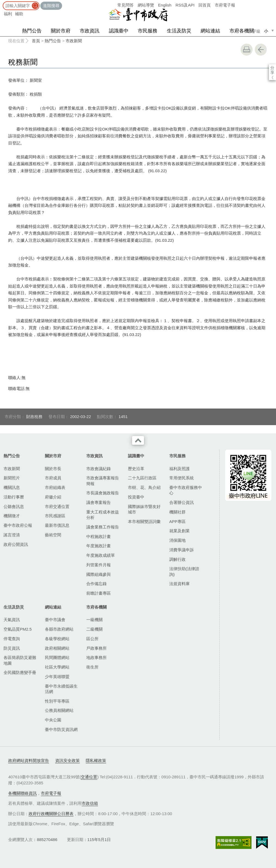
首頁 (36, 41)
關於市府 (61, 31)
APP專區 (177, 521)
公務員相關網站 (59, 710)
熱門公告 (32, 31)
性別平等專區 (57, 701)
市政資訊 (90, 31)
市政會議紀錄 (99, 469)
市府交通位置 (57, 506)
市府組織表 (55, 487)
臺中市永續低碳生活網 (61, 689)
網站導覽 (146, 5)
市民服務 (148, 31)
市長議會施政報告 (103, 493)
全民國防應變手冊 (20, 672)
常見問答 (125, 5)
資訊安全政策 (68, 760)
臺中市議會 (55, 620)
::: (2, 3)
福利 (8, 14)
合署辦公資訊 (182, 502)
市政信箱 (90, 803)
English (165, 5)
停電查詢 (12, 639)
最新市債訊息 (57, 525)
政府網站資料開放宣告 (29, 760)
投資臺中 (136, 497)
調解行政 (177, 559)
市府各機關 (242, 31)
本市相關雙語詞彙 (144, 521)
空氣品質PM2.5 (18, 629)
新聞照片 (12, 478)
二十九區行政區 (142, 478)
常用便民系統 (182, 478)
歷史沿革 (136, 469)
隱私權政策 (96, 760)
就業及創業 (180, 531)
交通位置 (89, 777)
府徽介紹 (53, 497)
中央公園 (53, 720)
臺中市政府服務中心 (186, 490)
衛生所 (92, 667)
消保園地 (177, 540)
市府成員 (53, 478)
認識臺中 (119, 31)
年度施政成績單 (101, 555)
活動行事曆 (14, 497)
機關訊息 (12, 487)
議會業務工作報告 (103, 527)
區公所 (92, 639)
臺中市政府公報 (18, 525)
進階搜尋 (51, 6)
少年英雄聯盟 (57, 677)
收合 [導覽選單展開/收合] (138, 440)
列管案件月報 (99, 565)
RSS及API (185, 5)
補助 (19, 14)
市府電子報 (225, 5)
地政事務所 (96, 657)
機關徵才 (12, 516)
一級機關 (94, 620)
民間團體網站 (57, 657)
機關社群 (177, 512)
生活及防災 (179, 31)
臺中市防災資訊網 (61, 729)
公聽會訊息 (14, 506)
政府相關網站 (57, 648)
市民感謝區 (55, 516)
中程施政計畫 (99, 536)
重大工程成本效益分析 (103, 515)
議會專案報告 (99, 502)
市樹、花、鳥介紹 (144, 487)
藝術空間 (53, 535)
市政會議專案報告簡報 (103, 481)
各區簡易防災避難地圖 (20, 660)
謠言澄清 (12, 535)
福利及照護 (180, 469)
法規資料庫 (180, 584)
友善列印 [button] (247, 50)
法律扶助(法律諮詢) (184, 571)
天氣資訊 (12, 620)
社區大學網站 (57, 667)
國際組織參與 (99, 574)
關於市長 (53, 469)
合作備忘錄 (96, 584)
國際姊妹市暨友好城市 (144, 509)
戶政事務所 (96, 648)
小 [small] (266, 31)
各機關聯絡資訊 (22, 793)
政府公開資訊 (16, 544)
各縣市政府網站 (59, 629)
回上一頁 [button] (261, 50)
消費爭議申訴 (182, 550)
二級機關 (94, 629)
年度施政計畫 (99, 546)
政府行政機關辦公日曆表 (51, 814)
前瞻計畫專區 (99, 593)
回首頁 (205, 5)
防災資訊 (12, 648)
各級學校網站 (57, 639)
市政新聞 (74, 41)
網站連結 (210, 31)
